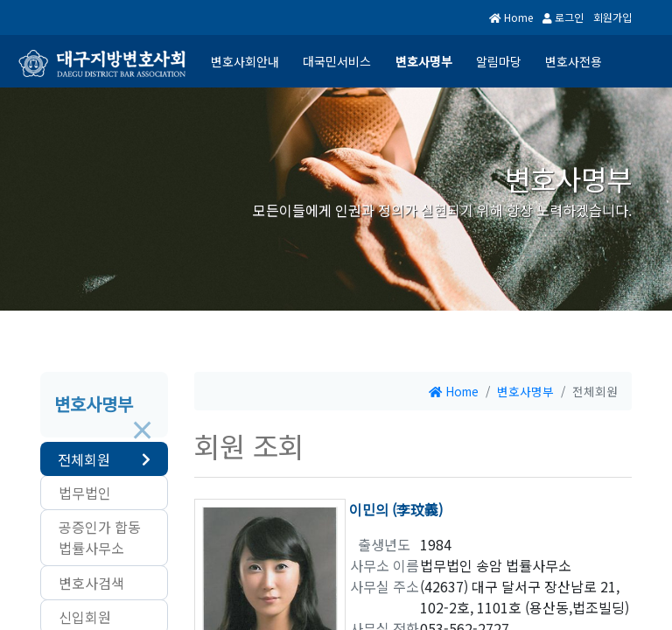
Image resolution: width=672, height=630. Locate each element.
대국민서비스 (335, 61)
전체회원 (84, 459)
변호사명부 (422, 61)
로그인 (565, 17)
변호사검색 (91, 583)
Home (520, 17)
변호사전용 (573, 61)
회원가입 (612, 17)
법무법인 (85, 493)
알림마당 (497, 61)
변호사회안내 (242, 61)
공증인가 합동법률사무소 (100, 537)
